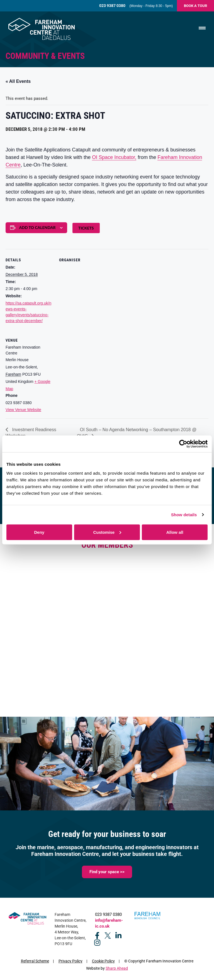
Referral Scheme (35, 961)
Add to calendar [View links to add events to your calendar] (37, 227)
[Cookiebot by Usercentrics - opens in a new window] (183, 444)
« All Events (18, 81)
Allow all (175, 532)
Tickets (86, 228)
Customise (107, 532)
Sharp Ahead (117, 968)
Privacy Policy (70, 961)
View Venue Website (23, 410)
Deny (39, 532)
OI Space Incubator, (114, 157)
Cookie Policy (103, 961)
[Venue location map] (88, 368)
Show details (184, 515)
